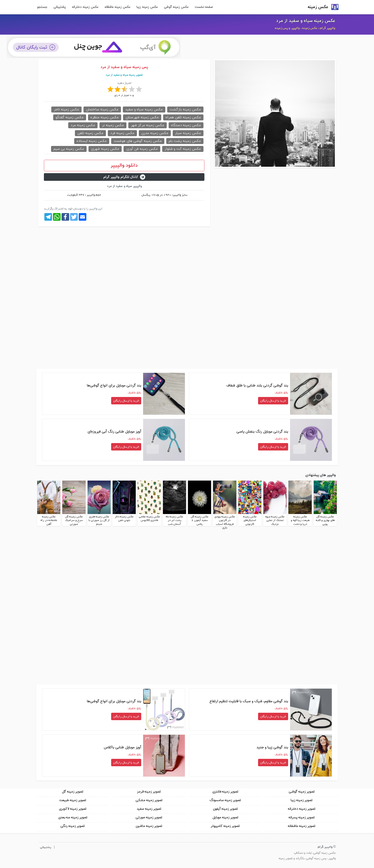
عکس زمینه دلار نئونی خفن (124, 518)
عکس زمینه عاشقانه (117, 7)
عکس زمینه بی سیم (69, 149)
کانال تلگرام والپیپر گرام (124, 177)
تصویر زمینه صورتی (149, 817)
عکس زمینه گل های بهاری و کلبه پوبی (325, 520)
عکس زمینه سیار (188, 133)
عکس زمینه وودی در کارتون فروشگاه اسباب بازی (225, 522)
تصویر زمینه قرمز (149, 791)
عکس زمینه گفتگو (70, 117)
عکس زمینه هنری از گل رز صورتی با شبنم (99, 520)
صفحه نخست (204, 7)
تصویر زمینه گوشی (302, 791)
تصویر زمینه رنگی (73, 826)
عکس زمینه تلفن (90, 133)
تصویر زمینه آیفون (225, 809)
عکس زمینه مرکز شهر (148, 125)
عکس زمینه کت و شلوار (183, 149)
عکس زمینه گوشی (176, 7)
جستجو (42, 7)
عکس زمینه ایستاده (92, 141)
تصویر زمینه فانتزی (225, 791)
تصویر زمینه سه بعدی (73, 817)
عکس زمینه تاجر (66, 110)
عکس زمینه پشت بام (185, 141)
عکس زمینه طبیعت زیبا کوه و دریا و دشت (300, 520)
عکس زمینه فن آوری (142, 149)
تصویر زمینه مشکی (149, 800)
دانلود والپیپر (124, 166)
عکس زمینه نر (113, 125)
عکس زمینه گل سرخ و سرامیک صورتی (74, 520)
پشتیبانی (60, 7)
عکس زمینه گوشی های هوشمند (138, 141)
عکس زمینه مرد (83, 125)
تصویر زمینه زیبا (301, 800)
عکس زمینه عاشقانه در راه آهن (49, 520)
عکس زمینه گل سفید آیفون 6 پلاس (200, 520)
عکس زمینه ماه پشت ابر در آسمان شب (174, 520)
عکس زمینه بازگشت (185, 110)
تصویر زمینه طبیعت (73, 800)
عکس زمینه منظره (105, 117)
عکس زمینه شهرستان (142, 117)
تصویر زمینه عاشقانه (301, 826)
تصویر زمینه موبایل (225, 817)
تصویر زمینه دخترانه (301, 809)
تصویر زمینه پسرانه (301, 817)
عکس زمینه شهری (105, 149)
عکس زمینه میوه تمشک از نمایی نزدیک (275, 520)
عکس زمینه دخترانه (85, 7)
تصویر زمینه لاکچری (73, 809)
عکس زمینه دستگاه (186, 125)
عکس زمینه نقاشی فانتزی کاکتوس (149, 518)
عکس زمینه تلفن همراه (183, 117)
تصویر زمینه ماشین (149, 826)
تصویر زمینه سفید (149, 809)
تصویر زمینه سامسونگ (225, 800)
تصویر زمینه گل (73, 791)
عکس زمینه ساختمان (102, 110)
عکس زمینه (318, 7)
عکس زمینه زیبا (147, 7)
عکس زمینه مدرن (155, 133)
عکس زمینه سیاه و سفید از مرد (306, 21)
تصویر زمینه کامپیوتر (225, 826)
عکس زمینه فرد (122, 133)
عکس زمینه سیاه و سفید (144, 110)
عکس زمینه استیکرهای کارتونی (250, 520)
